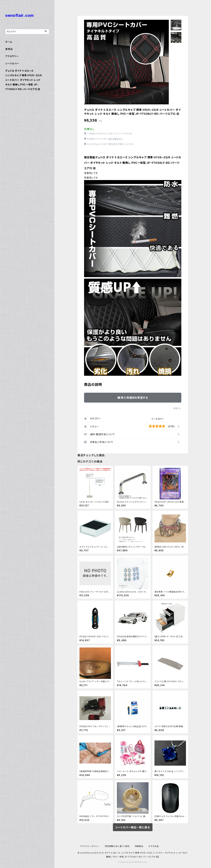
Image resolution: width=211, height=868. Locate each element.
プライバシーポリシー (90, 846)
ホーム (9, 42)
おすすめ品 (154, 846)
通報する (177, 408)
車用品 (9, 49)
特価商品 (139, 846)
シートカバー (158, 419)
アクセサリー (12, 56)
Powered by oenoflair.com (133, 862)
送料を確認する (115, 139)
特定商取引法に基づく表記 (117, 846)
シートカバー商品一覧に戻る (133, 827)
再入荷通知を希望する (133, 398)
